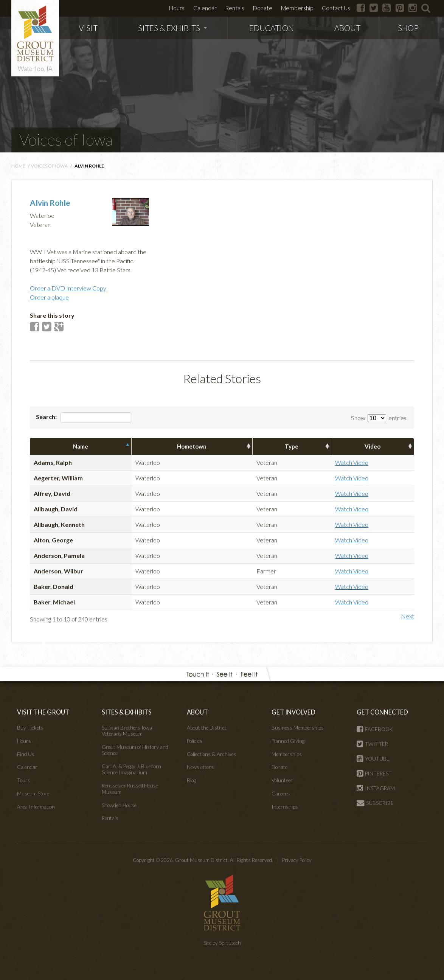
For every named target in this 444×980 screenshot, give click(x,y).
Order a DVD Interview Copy (68, 288)
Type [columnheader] (292, 446)
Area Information (36, 807)
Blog (191, 780)
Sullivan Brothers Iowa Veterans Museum (127, 731)
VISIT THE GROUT (43, 712)
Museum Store (33, 794)
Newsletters (200, 767)
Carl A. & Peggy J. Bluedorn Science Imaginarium (131, 769)
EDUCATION (272, 28)
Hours (177, 8)
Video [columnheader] (373, 446)
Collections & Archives (212, 754)
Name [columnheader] (81, 446)
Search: (84, 418)
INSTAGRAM (376, 788)
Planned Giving (288, 741)
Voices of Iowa (66, 140)
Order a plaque (49, 297)
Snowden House (119, 805)
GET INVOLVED (293, 712)
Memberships (287, 754)
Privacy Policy (297, 860)
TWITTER (372, 744)
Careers (281, 794)
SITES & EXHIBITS (172, 28)
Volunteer (282, 780)
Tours (24, 780)
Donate (263, 8)
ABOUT (347, 28)
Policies (195, 741)
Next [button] (408, 616)
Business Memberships (298, 728)
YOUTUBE (373, 759)
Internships (285, 807)
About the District (207, 728)
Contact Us (336, 8)
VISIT (88, 28)
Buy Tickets (30, 728)
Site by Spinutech (222, 943)
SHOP (408, 28)
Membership (297, 8)
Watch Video (352, 462)
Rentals (235, 8)
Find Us (26, 754)
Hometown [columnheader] (192, 446)
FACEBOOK (375, 729)
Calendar (205, 8)
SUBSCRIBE (375, 803)
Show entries (379, 418)
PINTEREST (374, 773)
